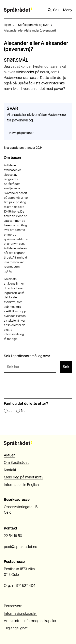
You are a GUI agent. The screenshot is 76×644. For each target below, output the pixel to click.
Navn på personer (21, 133)
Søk (53, 10)
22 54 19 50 (13, 536)
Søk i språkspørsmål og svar (27, 356)
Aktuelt (10, 455)
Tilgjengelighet (16, 628)
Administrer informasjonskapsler (30, 621)
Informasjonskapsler (20, 613)
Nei (24, 411)
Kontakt (10, 470)
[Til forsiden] (18, 10)
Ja (11, 411)
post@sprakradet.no (20, 547)
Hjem (7, 25)
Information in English (21, 485)
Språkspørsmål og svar (33, 25)
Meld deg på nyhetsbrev (24, 477)
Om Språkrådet (16, 463)
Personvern (13, 606)
